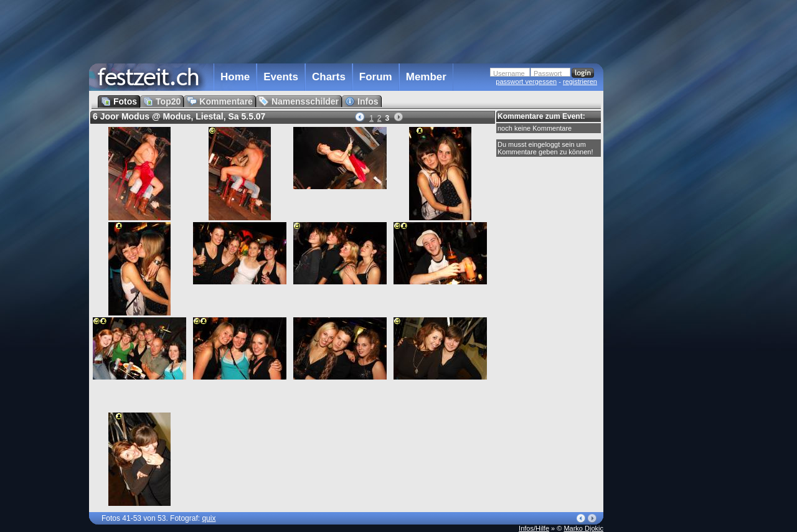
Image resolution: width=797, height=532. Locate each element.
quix (209, 518)
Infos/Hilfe (534, 528)
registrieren (580, 82)
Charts (329, 77)
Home (235, 77)
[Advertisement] (658, 251)
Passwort (548, 73)
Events (281, 77)
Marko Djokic (583, 528)
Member (426, 77)
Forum (376, 77)
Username (509, 73)
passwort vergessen (526, 82)
